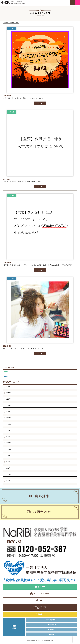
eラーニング (40, 600)
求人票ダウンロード (40, 607)
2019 (7, 424)
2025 (7, 387)
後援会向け (51, 630)
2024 (7, 393)
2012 (7, 468)
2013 (7, 462)
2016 (7, 443)
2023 (7, 399)
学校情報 (51, 634)
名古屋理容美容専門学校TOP (11, 23)
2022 (7, 405)
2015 (7, 449)
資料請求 (42, 587)
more (40, 103)
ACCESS (72, 4)
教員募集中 (40, 614)
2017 (7, 437)
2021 (7, 412)
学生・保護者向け (51, 620)
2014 (7, 455)
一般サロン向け (51, 625)
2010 (7, 481)
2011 (7, 474)
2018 (7, 430)
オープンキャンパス (42, 593)
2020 (7, 418)
